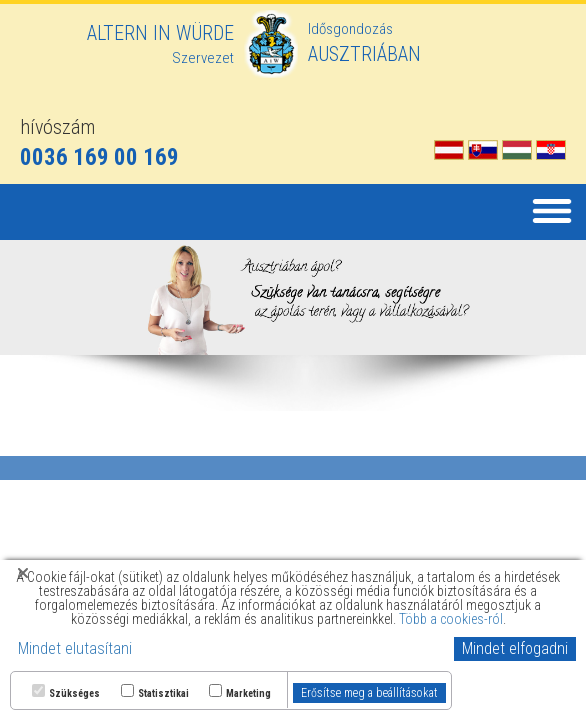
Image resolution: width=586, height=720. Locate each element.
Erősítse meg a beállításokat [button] (369, 693)
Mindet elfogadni (515, 648)
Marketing (248, 694)
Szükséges (74, 694)
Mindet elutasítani (75, 648)
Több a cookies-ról (451, 619)
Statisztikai (163, 694)
